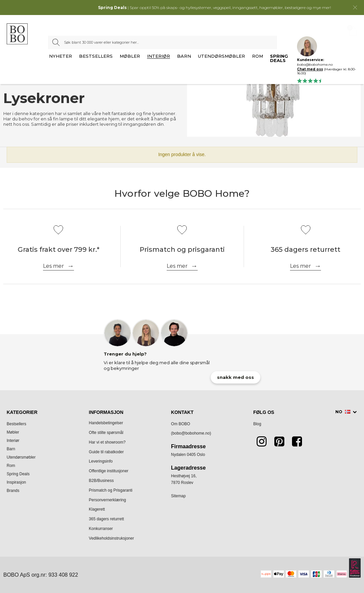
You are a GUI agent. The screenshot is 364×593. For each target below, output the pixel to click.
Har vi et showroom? (107, 442)
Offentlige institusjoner (109, 471)
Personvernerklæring (107, 500)
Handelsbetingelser (106, 423)
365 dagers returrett (106, 519)
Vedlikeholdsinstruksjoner (111, 538)
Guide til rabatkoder (106, 452)
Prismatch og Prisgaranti (111, 490)
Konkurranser (101, 529)
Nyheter (60, 56)
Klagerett (97, 509)
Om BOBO (180, 424)
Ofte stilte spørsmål (106, 433)
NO (343, 412)
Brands (13, 491)
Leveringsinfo (101, 461)
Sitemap (178, 496)
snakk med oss (235, 377)
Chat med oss (310, 69)
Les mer (53, 266)
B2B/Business (101, 481)
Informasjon (106, 412)
